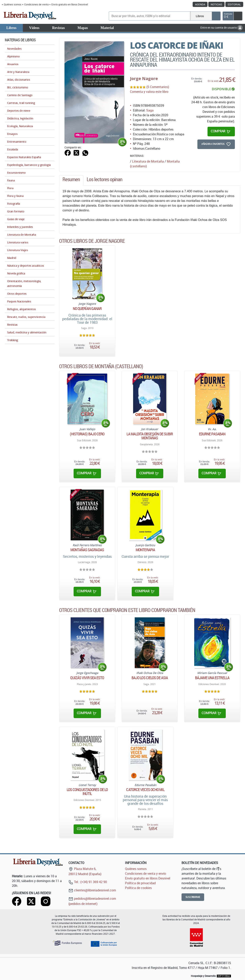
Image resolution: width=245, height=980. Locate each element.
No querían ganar (87, 309)
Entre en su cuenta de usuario (221, 28)
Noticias (216, 4)
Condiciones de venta (36, 4)
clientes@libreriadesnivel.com (92, 890)
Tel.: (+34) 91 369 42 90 (88, 882)
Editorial (234, 4)
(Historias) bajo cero (87, 434)
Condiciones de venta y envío (146, 873)
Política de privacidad (140, 883)
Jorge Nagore (144, 78)
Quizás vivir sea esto (87, 678)
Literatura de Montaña (148, 161)
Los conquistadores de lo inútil (87, 792)
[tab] (71, 180)
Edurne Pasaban (212, 434)
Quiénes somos (13, 4)
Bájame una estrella (212, 678)
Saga (150, 110)
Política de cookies (138, 888)
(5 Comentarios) (158, 87)
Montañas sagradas (87, 550)
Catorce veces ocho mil (145, 790)
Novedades (14, 49)
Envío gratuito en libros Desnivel (70, 4)
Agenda (200, 4)
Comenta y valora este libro (149, 92)
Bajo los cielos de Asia (150, 678)
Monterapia (145, 550)
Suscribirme (193, 897)
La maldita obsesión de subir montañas (150, 436)
